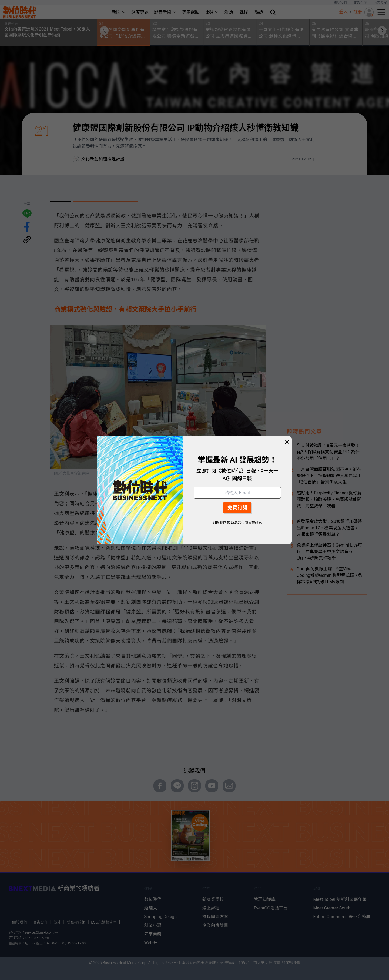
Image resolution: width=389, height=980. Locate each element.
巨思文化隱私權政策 (246, 522)
